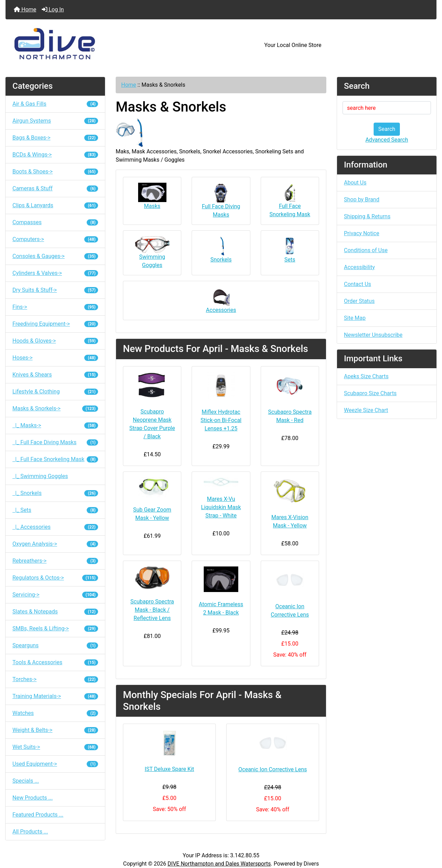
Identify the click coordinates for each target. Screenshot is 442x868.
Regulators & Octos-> (55, 578)
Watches (55, 713)
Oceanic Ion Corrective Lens (290, 611)
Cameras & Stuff (55, 188)
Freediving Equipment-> (55, 324)
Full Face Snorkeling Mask (290, 200)
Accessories (221, 300)
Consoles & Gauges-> (55, 256)
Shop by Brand (362, 199)
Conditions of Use (366, 250)
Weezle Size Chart (366, 410)
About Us (355, 183)
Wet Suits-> (55, 747)
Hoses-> (55, 358)
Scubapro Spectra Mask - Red (290, 416)
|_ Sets (55, 510)
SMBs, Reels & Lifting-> (55, 628)
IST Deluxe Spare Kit (169, 769)
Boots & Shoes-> (55, 171)
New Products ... (33, 798)
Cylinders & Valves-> (55, 273)
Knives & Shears (55, 375)
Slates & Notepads (55, 612)
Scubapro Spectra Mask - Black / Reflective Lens (152, 610)
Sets (290, 250)
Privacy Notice (362, 233)
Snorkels (221, 250)
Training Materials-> (55, 696)
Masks (152, 196)
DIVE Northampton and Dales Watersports (219, 864)
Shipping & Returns (367, 216)
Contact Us (358, 284)
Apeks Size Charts (366, 376)
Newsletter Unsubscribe (373, 335)
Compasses (55, 222)
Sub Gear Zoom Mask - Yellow (152, 514)
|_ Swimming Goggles (40, 476)
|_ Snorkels (55, 493)
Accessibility (359, 267)
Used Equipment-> (55, 764)
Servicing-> (55, 595)
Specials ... (26, 781)
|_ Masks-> (55, 425)
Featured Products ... (38, 815)
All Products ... (30, 832)
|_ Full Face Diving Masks (55, 442)
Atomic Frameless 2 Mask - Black (221, 608)
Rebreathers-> (55, 561)
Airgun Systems (55, 121)
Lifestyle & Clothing (55, 392)
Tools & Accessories (55, 662)
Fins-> (55, 307)
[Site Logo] (77, 45)
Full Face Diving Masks (221, 200)
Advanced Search (387, 140)
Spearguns (55, 645)
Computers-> (55, 239)
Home (25, 9)
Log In (53, 9)
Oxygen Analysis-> (55, 544)
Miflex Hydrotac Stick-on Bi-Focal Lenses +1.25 (221, 420)
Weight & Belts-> (55, 730)
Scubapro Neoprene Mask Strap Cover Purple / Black (152, 424)
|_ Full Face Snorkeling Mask (55, 459)
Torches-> (55, 679)
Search (387, 129)
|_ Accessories (55, 527)
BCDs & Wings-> (55, 155)
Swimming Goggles (152, 252)
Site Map (355, 318)
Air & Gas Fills (55, 104)
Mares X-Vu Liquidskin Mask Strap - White (221, 507)
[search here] (387, 108)
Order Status (359, 301)
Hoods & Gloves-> (55, 341)
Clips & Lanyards (55, 205)
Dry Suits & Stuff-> (55, 290)
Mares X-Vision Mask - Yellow (290, 521)
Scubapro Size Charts (370, 393)
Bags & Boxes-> (55, 138)
